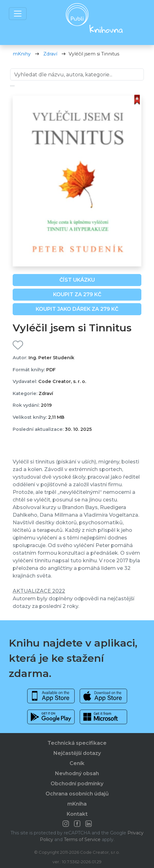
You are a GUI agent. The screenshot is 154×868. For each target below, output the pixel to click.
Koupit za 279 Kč (77, 294)
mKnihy (22, 54)
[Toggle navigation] (18, 14)
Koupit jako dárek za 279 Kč (77, 309)
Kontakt (77, 814)
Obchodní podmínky (77, 784)
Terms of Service (82, 839)
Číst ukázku (77, 280)
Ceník (77, 763)
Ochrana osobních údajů (77, 794)
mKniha (77, 804)
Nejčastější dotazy (77, 753)
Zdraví (50, 54)
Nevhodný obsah (77, 773)
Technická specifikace (77, 743)
